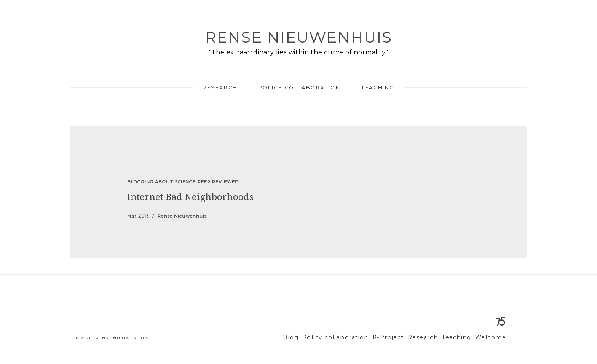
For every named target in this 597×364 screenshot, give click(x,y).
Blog (312, 338)
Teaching (378, 88)
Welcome (492, 338)
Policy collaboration (299, 88)
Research (220, 88)
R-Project (399, 338)
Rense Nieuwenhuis (298, 37)
